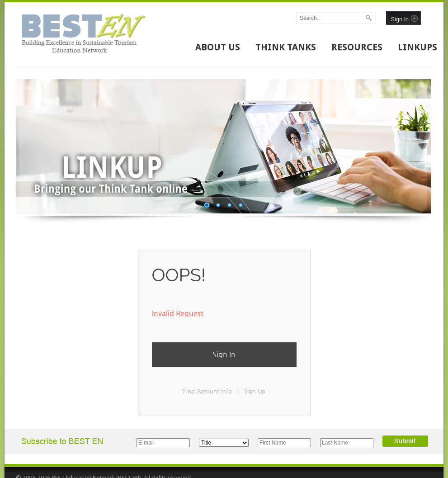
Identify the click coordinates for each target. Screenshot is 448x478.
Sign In (224, 354)
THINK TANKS (286, 47)
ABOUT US (218, 47)
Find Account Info (207, 391)
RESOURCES (357, 47)
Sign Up (255, 391)
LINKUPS (417, 47)
